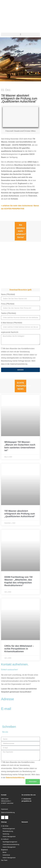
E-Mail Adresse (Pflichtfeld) (12, 323)
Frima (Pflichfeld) (8, 304)
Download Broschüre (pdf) (20, 290)
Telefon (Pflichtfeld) (9, 313)
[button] (20, 34)
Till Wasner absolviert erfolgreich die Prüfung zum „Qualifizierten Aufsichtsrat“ (20, 514)
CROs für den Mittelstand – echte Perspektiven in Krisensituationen (19, 649)
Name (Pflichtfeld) (8, 294)
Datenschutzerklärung (15, 777)
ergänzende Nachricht (10, 332)
